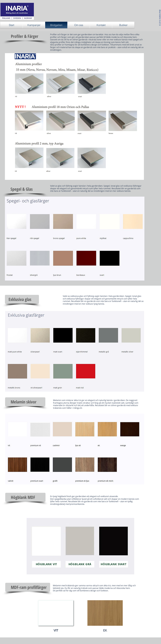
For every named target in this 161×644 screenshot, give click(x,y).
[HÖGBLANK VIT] (46, 564)
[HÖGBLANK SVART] (114, 564)
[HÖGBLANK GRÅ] (80, 564)
